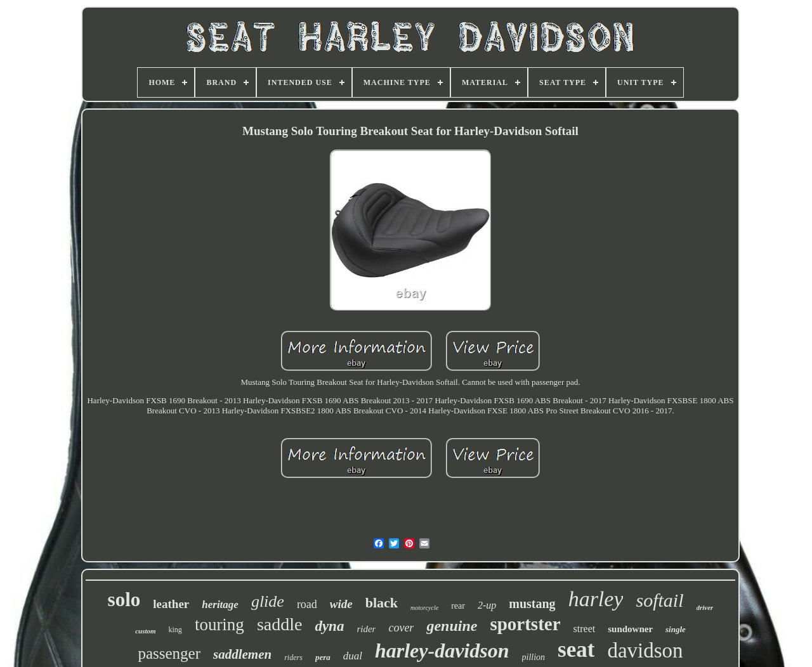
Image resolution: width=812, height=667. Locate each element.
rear (458, 606)
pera (323, 657)
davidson (645, 651)
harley (596, 599)
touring (219, 625)
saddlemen (242, 654)
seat (576, 650)
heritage (220, 605)
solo (124, 599)
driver (705, 607)
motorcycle (424, 608)
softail (659, 600)
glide (268, 601)
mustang (532, 604)
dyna (329, 626)
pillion (534, 657)
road (307, 604)
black (382, 603)
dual (353, 656)
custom (145, 631)
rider (366, 629)
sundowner (630, 629)
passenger (169, 653)
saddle (280, 624)
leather (171, 604)
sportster (525, 624)
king (175, 630)
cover (401, 628)
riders (293, 657)
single (676, 629)
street (585, 629)
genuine (452, 626)
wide (341, 604)
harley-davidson (442, 651)
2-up (487, 605)
